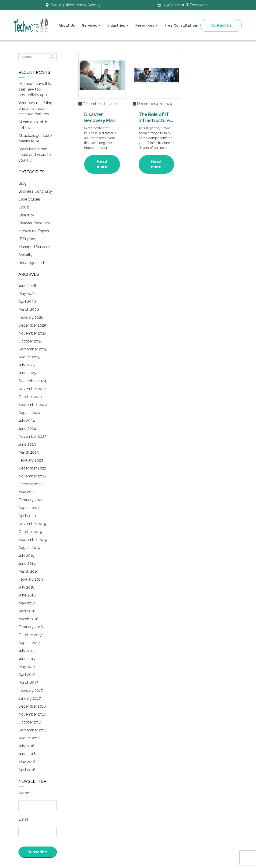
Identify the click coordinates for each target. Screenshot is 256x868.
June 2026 (27, 286)
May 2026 (27, 294)
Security (25, 255)
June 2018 (27, 595)
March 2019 (28, 571)
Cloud (24, 207)
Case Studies (30, 199)
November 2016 (32, 714)
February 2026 (31, 317)
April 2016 (27, 770)
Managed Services (34, 247)
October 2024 (31, 397)
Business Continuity (35, 191)
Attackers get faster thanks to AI (36, 138)
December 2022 (32, 468)
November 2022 (32, 476)
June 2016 (27, 754)
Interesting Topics (34, 231)
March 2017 (28, 683)
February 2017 (31, 690)
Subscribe (37, 852)
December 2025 (32, 325)
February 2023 (31, 460)
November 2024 (33, 389)
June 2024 (27, 429)
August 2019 (29, 548)
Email (23, 819)
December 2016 (32, 706)
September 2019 (33, 540)
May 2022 (27, 492)
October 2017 (30, 635)
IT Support (28, 239)
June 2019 (27, 563)
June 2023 (27, 444)
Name (24, 793)
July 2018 (26, 587)
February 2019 (31, 579)
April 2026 (27, 302)
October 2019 (30, 532)
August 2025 (29, 357)
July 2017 (26, 651)
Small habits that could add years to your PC (35, 155)
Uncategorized (31, 263)
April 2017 (27, 675)
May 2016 (27, 762)
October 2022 (30, 484)
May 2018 (27, 603)
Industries (118, 25)
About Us (67, 25)
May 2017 (27, 667)
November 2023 (32, 436)
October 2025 (30, 341)
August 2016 (29, 738)
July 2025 (27, 365)
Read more (102, 164)
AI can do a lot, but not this (35, 125)
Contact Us (221, 25)
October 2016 (30, 722)
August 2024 (30, 413)
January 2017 (30, 698)
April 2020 (27, 516)
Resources (146, 25)
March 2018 (28, 619)
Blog (23, 183)
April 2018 (27, 611)
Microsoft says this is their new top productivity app (36, 89)
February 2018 (31, 627)
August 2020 (30, 508)
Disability (26, 215)
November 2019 (32, 524)
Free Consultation (181, 25)
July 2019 (26, 556)
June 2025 (27, 373)
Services (91, 25)
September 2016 (33, 730)
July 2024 (27, 421)
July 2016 (26, 746)
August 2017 (29, 643)
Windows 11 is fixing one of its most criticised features (35, 108)
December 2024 (32, 381)
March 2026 (29, 309)
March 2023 (29, 452)
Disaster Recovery (34, 223)
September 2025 (33, 349)
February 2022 (31, 500)
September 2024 (33, 405)
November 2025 (32, 333)
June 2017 (27, 659)
